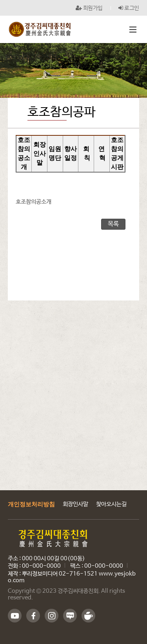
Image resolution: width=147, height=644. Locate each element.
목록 (113, 224)
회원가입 (89, 8)
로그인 (129, 8)
